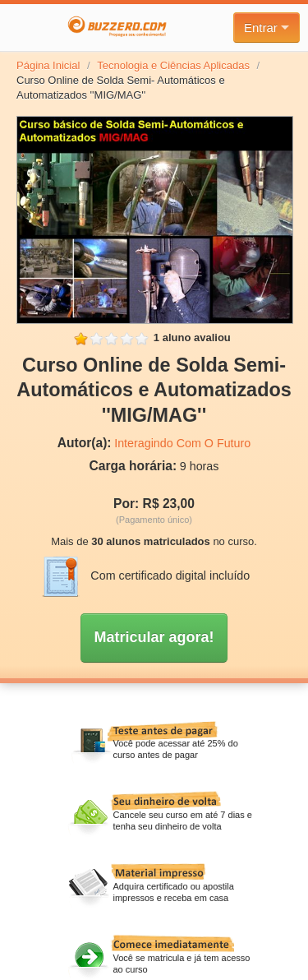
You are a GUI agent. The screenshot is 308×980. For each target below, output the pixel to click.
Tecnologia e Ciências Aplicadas (173, 65)
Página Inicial (48, 65)
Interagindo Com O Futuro (182, 443)
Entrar (267, 28)
